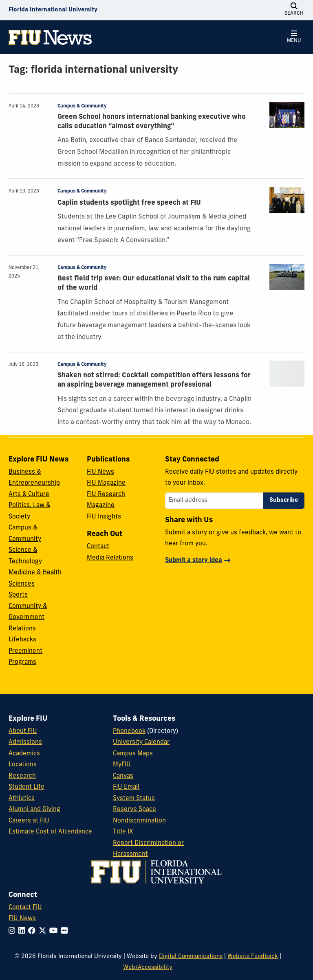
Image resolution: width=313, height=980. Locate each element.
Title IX (123, 832)
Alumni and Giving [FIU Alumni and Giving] (34, 810)
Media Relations (110, 558)
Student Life (26, 787)
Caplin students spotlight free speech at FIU (129, 203)
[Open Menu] (294, 37)
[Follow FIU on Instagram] (13, 931)
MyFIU (122, 765)
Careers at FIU (29, 821)
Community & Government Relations (28, 618)
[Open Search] (294, 10)
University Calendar (141, 743)
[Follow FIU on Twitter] (44, 931)
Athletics (22, 799)
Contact (98, 547)
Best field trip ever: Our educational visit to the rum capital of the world (154, 283)
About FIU (23, 732)
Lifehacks (22, 640)
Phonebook (129, 732)
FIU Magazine (106, 483)
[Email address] (214, 501)
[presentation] (287, 115)
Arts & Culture (29, 495)
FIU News (100, 472)
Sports (18, 595)
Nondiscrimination (139, 821)
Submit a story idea (194, 561)
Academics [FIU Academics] (24, 754)
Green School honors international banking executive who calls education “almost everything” (152, 122)
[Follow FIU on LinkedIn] (23, 931)
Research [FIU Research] (22, 776)
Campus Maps (133, 754)
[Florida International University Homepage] (53, 10)
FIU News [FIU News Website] (22, 919)
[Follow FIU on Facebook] (33, 931)
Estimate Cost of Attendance (50, 832)
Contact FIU (25, 908)
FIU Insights (104, 517)
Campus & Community (82, 106)
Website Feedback (253, 957)
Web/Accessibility (148, 968)
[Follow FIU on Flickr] (66, 931)
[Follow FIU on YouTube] (55, 931)
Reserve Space (134, 810)
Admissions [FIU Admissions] (25, 743)
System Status (134, 799)
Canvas (123, 776)
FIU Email (126, 787)
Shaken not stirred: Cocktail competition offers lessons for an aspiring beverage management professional (154, 380)
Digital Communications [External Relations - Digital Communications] (191, 957)
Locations (23, 765)
